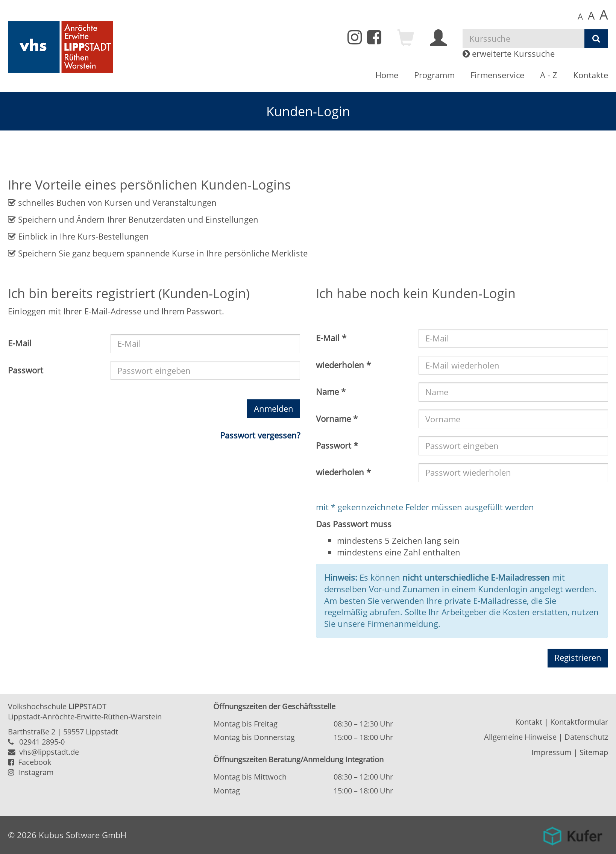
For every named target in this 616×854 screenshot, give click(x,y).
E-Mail (20, 343)
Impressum (552, 752)
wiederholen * (343, 365)
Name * (331, 392)
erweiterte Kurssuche (509, 54)
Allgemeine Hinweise (520, 737)
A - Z (549, 75)
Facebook (30, 762)
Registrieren (578, 658)
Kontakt (529, 722)
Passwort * (337, 445)
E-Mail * (331, 338)
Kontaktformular (579, 722)
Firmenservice (497, 75)
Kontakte (591, 75)
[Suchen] (596, 39)
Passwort (26, 370)
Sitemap (594, 752)
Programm (434, 75)
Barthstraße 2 (32, 732)
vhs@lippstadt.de (43, 752)
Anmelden (274, 409)
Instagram (31, 772)
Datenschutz (586, 737)
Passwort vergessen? (260, 435)
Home (387, 75)
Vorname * (337, 419)
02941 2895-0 (42, 742)
